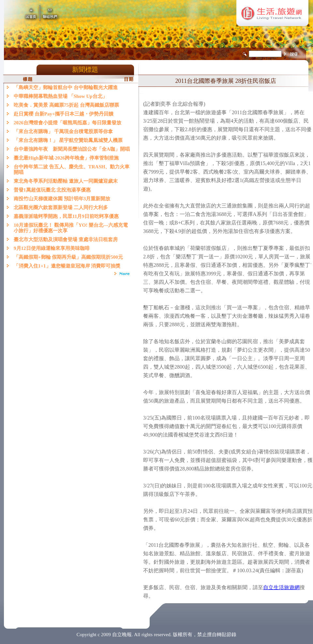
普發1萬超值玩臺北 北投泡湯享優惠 (52, 190)
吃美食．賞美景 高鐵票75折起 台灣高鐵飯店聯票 (66, 105)
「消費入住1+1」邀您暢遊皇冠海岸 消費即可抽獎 (67, 266)
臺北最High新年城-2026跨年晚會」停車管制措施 (66, 158)
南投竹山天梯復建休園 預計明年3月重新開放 (62, 199)
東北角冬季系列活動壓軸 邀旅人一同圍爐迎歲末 (66, 181)
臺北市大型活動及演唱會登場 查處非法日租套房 (66, 239)
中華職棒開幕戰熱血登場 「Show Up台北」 (60, 96)
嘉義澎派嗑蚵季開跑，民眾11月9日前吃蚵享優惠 (66, 216)
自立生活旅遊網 (281, 587)
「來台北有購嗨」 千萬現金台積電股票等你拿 (63, 131)
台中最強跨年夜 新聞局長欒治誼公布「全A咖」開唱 (72, 149)
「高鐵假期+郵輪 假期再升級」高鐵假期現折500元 (69, 257)
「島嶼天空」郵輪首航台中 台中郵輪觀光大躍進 (66, 87)
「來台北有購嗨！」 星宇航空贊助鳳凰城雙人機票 (68, 140)
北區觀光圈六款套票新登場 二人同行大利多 (61, 207)
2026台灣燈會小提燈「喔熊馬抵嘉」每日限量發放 (67, 123)
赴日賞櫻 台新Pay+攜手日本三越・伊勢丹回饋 (64, 114)
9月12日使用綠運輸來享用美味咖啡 (52, 248)
